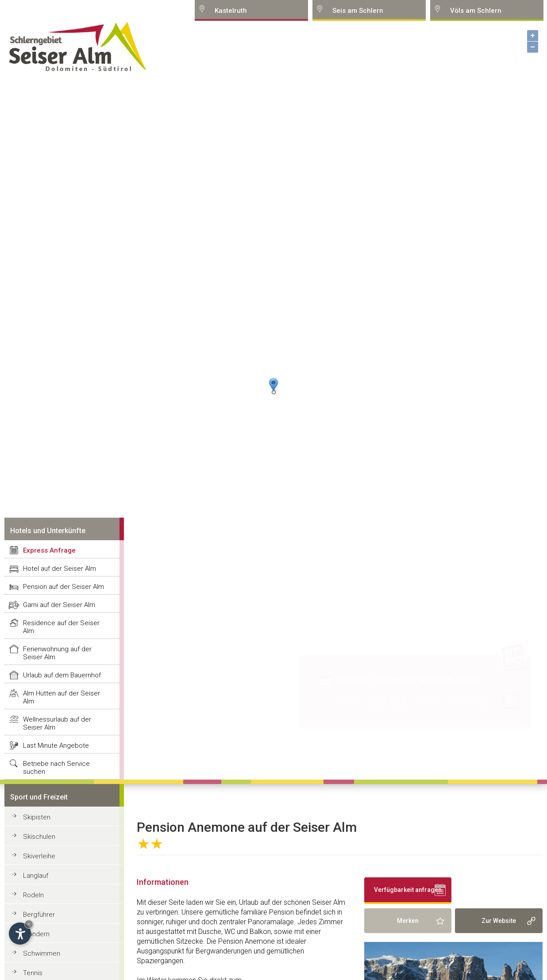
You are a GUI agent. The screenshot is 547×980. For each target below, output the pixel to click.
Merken (408, 921)
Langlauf (36, 876)
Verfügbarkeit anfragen (408, 890)
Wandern (36, 934)
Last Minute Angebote (56, 746)
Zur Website (499, 921)
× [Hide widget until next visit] (29, 924)
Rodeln (33, 895)
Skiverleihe (39, 856)
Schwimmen (42, 953)
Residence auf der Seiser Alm (61, 627)
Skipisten (37, 817)
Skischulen (39, 837)
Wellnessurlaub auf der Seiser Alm (57, 723)
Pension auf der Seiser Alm (64, 587)
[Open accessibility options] (20, 934)
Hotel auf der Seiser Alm (60, 569)
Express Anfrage (49, 550)
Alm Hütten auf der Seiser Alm (62, 697)
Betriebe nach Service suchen (56, 768)
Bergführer (39, 915)
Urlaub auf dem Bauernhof (62, 675)
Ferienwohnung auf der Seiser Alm (57, 653)
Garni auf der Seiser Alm (59, 605)
